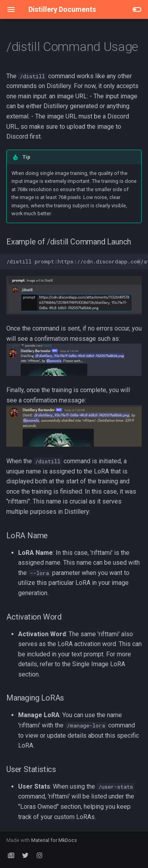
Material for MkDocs (54, 840)
